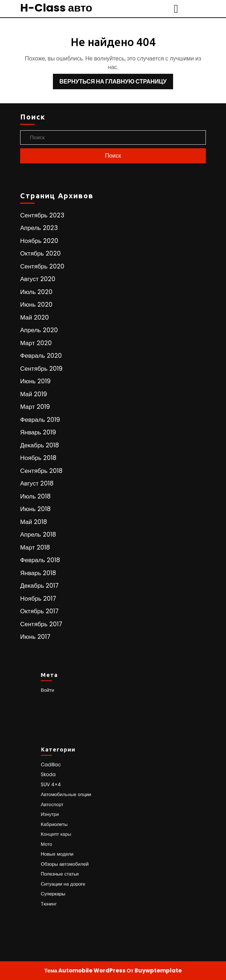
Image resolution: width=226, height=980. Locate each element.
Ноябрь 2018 (38, 458)
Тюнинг (60, 890)
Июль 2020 (36, 292)
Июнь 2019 (35, 381)
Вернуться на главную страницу (110, 80)
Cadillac (62, 776)
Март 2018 (35, 547)
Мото (59, 842)
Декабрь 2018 (40, 445)
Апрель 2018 (38, 534)
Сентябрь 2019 (41, 369)
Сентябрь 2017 (41, 624)
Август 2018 (37, 483)
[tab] (177, 9)
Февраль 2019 (40, 420)
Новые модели (67, 850)
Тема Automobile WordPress (85, 970)
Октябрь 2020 (40, 253)
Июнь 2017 (35, 637)
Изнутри (61, 817)
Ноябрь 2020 (39, 241)
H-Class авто (56, 8)
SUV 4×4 (62, 793)
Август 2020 (38, 279)
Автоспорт (63, 809)
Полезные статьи (69, 866)
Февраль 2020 (41, 356)
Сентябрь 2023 (42, 215)
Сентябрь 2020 (42, 266)
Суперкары (64, 882)
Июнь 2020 (36, 304)
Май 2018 (34, 522)
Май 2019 (34, 394)
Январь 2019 (38, 432)
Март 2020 (36, 343)
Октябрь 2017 (39, 611)
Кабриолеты (65, 825)
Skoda (60, 785)
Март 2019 (35, 407)
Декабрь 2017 (39, 586)
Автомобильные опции (74, 801)
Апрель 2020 (39, 330)
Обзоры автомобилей (74, 858)
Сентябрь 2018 (41, 471)
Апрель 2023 (39, 228)
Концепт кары (66, 833)
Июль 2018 (35, 496)
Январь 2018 (38, 573)
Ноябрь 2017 (38, 599)
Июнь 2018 (35, 509)
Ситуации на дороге (72, 874)
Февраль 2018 (40, 560)
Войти (59, 689)
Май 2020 (35, 317)
